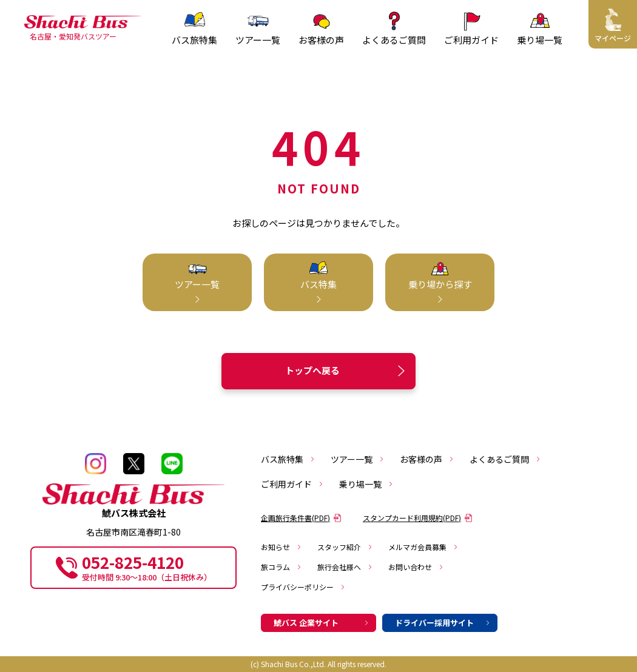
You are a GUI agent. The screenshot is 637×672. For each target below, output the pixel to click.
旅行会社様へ (345, 567)
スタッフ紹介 (345, 547)
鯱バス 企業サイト (322, 623)
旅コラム (281, 567)
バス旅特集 (288, 459)
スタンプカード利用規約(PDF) (418, 518)
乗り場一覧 (366, 484)
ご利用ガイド (292, 484)
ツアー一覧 (358, 459)
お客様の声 (427, 459)
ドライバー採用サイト (443, 623)
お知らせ (281, 547)
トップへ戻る (347, 371)
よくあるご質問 (505, 459)
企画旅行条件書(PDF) (301, 518)
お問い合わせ (416, 567)
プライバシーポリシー (303, 587)
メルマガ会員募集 (423, 547)
